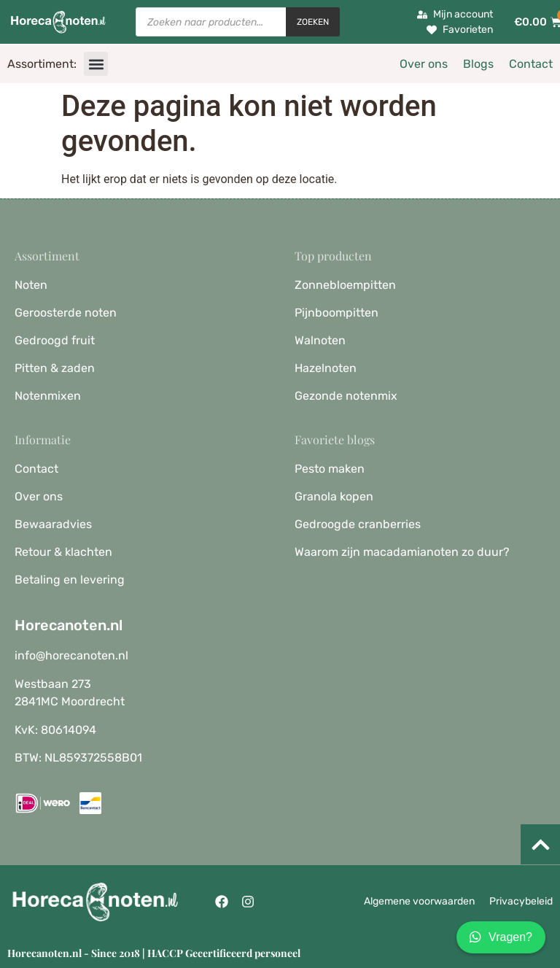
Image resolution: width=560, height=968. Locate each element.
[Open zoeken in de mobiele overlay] (238, 22)
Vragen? (501, 937)
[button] (96, 64)
